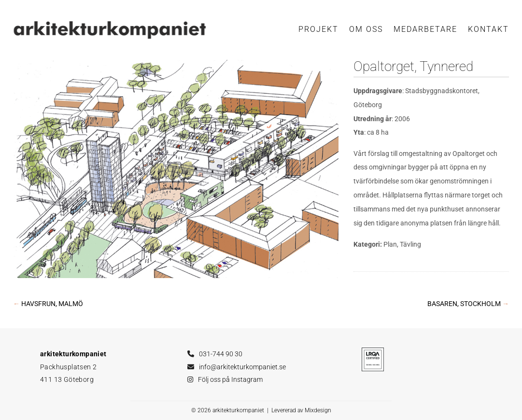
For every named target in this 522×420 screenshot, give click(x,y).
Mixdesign (318, 410)
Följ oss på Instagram (230, 379)
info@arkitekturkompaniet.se (242, 367)
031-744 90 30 (221, 354)
